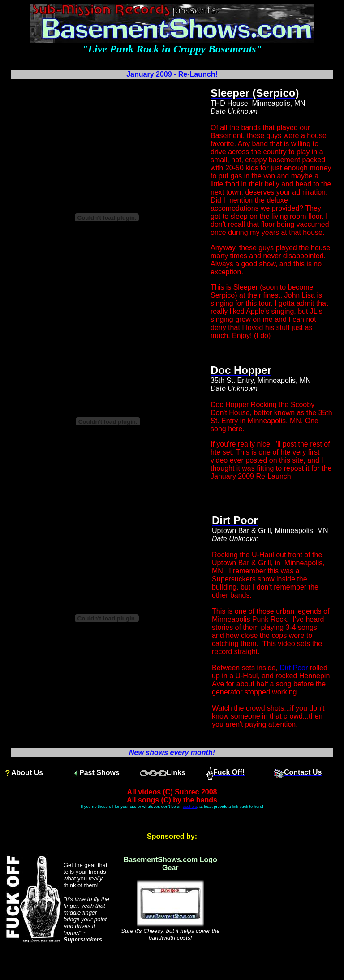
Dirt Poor (294, 668)
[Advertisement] (283, 898)
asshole (190, 807)
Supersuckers (83, 939)
